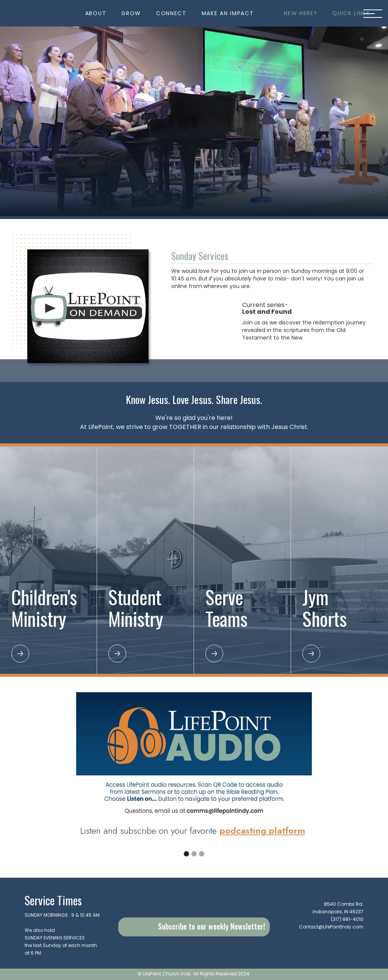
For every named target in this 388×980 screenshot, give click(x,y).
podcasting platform (262, 830)
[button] (96, 13)
